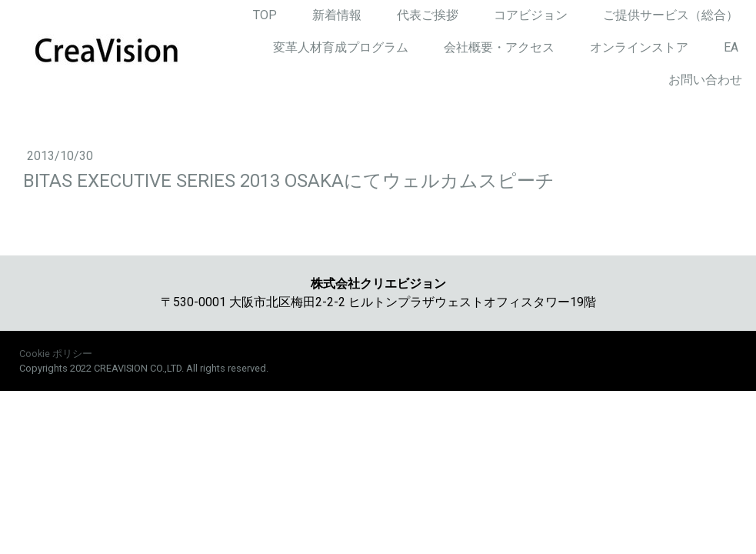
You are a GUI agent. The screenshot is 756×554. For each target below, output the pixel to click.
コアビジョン (531, 15)
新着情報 (337, 15)
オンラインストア (639, 47)
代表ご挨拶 (428, 15)
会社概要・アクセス (499, 47)
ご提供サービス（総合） (671, 15)
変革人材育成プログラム (341, 47)
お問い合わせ (705, 80)
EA (731, 47)
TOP (265, 15)
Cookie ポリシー (56, 354)
